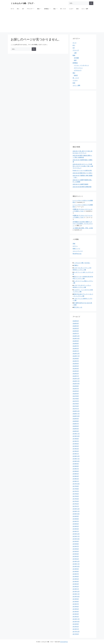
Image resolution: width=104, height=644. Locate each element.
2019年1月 (76, 454)
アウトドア (31, 9)
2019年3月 (76, 449)
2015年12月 (76, 534)
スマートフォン (78, 68)
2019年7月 (76, 441)
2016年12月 (76, 509)
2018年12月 (76, 456)
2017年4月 (76, 499)
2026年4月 (76, 323)
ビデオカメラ (78, 70)
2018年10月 (76, 461)
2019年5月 (76, 446)
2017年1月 (76, 506)
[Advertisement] (52, 22)
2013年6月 (76, 606)
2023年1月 (76, 376)
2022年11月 (76, 381)
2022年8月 (76, 386)
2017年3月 (76, 501)
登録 (74, 244)
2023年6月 (76, 363)
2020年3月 (76, 431)
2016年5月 (76, 526)
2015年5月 (76, 551)
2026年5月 (76, 321)
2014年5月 (76, 579)
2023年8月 (76, 358)
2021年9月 (76, 396)
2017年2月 (76, 504)
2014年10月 (76, 566)
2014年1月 (76, 589)
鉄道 (77, 9)
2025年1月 (76, 333)
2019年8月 (76, 439)
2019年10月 (76, 436)
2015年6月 (76, 549)
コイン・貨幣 (85, 9)
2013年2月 (76, 616)
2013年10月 (76, 596)
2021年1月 (76, 409)
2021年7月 (76, 401)
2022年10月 (76, 384)
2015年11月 (76, 536)
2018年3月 (76, 479)
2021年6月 (76, 404)
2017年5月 (76, 496)
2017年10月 (76, 484)
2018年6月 (76, 471)
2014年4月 (76, 581)
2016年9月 (76, 516)
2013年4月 (76, 611)
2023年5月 (76, 366)
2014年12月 (76, 561)
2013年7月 (76, 604)
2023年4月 (76, 368)
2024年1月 (76, 351)
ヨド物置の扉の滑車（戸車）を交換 (83, 228)
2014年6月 (76, 576)
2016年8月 (76, 519)
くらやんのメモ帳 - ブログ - (23, 3)
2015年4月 (76, 554)
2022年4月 (76, 394)
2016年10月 (76, 514)
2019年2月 (76, 451)
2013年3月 (76, 614)
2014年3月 (76, 584)
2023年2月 (76, 373)
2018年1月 (76, 481)
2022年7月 (76, 389)
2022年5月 (76, 391)
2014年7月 (76, 574)
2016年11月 (76, 511)
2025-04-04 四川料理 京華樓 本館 (82, 187)
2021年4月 (76, 406)
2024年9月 (76, 341)
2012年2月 (76, 627)
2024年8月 (76, 343)
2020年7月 (76, 424)
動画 (40, 9)
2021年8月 (76, 399)
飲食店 (76, 75)
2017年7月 (76, 491)
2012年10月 (76, 621)
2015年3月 (76, 556)
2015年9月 (76, 541)
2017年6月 (76, 494)
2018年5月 (76, 474)
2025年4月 (76, 331)
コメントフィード (78, 251)
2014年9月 (76, 569)
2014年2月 (76, 586)
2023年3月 (76, 371)
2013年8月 (76, 601)
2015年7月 (76, 546)
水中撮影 (76, 58)
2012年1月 (76, 629)
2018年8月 (76, 466)
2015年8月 (76, 544)
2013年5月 (76, 609)
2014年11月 (76, 564)
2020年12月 (76, 411)
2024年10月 (76, 338)
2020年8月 (76, 421)
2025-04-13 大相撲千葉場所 (80, 184)
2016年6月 (76, 524)
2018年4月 (76, 476)
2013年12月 (76, 591)
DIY (23, 9)
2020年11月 (76, 414)
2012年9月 (76, 624)
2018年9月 (76, 464)
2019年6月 (76, 444)
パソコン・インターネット (81, 65)
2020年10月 (76, 416)
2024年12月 (76, 336)
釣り (18, 9)
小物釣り (76, 265)
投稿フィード (76, 249)
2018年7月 (76, 469)
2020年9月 (76, 419)
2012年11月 (76, 619)
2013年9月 (76, 599)
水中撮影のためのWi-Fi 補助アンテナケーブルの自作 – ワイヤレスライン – (83, 224)
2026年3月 (76, 326)
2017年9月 (76, 486)
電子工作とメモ (78, 307)
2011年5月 (76, 634)
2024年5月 (76, 348)
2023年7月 (76, 361)
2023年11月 (76, 356)
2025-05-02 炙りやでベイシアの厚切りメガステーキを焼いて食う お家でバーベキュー (83, 166)
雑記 (56, 9)
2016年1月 (76, 531)
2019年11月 (76, 434)
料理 (75, 60)
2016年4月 (76, 529)
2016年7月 (76, 521)
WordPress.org (77, 254)
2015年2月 (76, 559)
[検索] (91, 3)
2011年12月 (76, 632)
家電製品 (48, 9)
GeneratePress (64, 642)
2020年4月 (76, 429)
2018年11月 (76, 459)
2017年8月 (76, 489)
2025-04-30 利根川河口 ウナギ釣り (83, 173)
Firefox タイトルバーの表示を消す (82, 170)
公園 (75, 53)
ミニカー (71, 9)
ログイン (75, 246)
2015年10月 (76, 539)
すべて (12, 9)
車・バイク (63, 9)
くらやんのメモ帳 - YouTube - (82, 263)
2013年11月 (76, 594)
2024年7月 (76, 346)
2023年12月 (76, 353)
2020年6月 (76, 426)
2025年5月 (76, 328)
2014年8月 (76, 571)
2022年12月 (76, 379)
